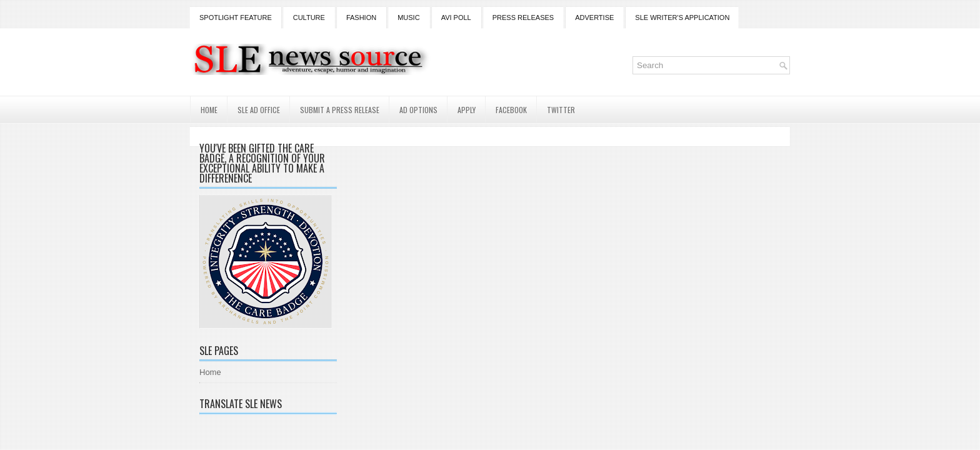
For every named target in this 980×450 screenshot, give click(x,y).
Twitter (561, 110)
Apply (467, 110)
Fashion (361, 17)
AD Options (418, 110)
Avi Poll (456, 17)
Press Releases (523, 17)
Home (209, 110)
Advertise (594, 17)
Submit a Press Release (340, 110)
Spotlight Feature (236, 17)
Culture (309, 17)
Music (408, 17)
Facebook (511, 110)
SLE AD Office (259, 110)
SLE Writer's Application (682, 17)
